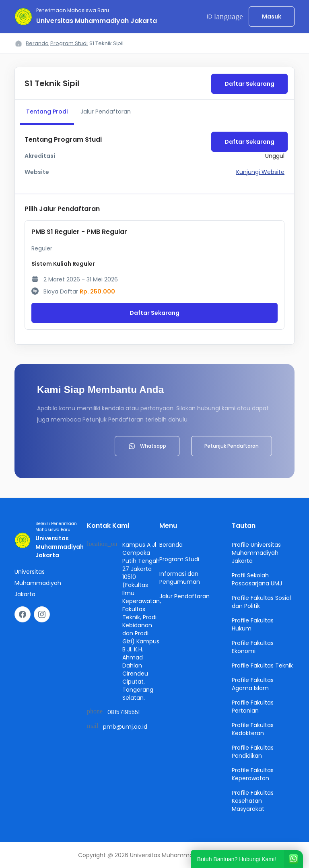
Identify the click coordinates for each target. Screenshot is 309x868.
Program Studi (69, 43)
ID (225, 17)
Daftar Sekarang (249, 84)
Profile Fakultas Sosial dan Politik (261, 602)
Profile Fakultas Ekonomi (253, 647)
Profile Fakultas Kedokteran (253, 729)
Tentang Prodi (47, 112)
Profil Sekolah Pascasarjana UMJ (257, 579)
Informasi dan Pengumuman (180, 578)
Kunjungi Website (260, 172)
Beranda (37, 43)
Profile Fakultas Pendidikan (253, 752)
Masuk (272, 17)
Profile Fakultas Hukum (253, 624)
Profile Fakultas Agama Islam (253, 684)
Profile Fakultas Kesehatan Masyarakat (253, 801)
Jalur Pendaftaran (106, 112)
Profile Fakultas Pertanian (253, 707)
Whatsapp (147, 446)
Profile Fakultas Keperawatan (253, 774)
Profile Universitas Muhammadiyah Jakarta (256, 553)
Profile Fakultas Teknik (262, 665)
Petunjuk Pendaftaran (232, 446)
